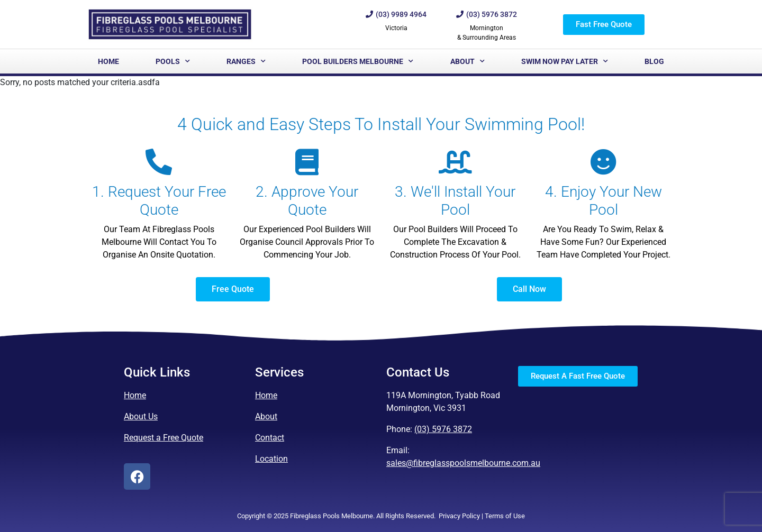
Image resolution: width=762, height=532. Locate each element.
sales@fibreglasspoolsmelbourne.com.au (463, 463)
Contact (270, 438)
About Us (141, 416)
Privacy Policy (459, 516)
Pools (173, 61)
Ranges (246, 61)
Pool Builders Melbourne (358, 61)
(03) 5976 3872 (443, 429)
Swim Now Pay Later (565, 61)
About (468, 61)
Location (271, 459)
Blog (654, 61)
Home (108, 61)
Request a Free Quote (164, 438)
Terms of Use (505, 516)
